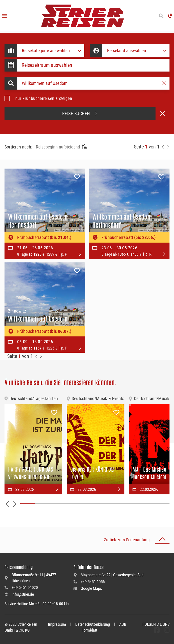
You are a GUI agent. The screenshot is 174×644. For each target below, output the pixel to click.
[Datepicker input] (93, 65)
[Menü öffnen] (5, 16)
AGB (123, 624)
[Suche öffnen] (161, 16)
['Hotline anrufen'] (170, 16)
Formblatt (89, 630)
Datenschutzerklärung (93, 624)
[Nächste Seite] (168, 147)
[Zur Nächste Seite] (41, 356)
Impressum (57, 624)
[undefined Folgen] (157, 630)
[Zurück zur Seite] (163, 147)
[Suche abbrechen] (163, 114)
